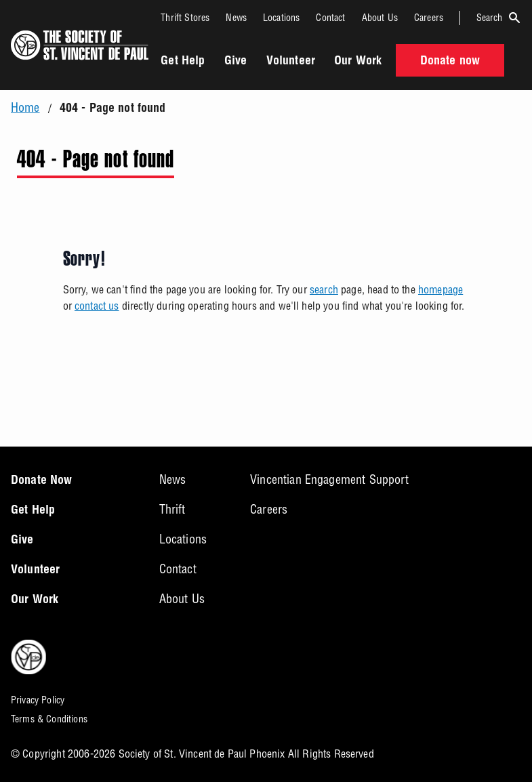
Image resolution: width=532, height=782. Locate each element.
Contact (330, 18)
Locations (281, 18)
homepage (441, 289)
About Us (380, 18)
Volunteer (291, 62)
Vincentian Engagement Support (329, 479)
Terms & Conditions (49, 719)
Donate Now (42, 481)
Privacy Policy (38, 700)
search (324, 289)
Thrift (172, 509)
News (236, 18)
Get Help (183, 62)
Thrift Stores (185, 18)
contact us (97, 306)
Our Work (358, 62)
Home (25, 108)
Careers (429, 18)
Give (236, 62)
